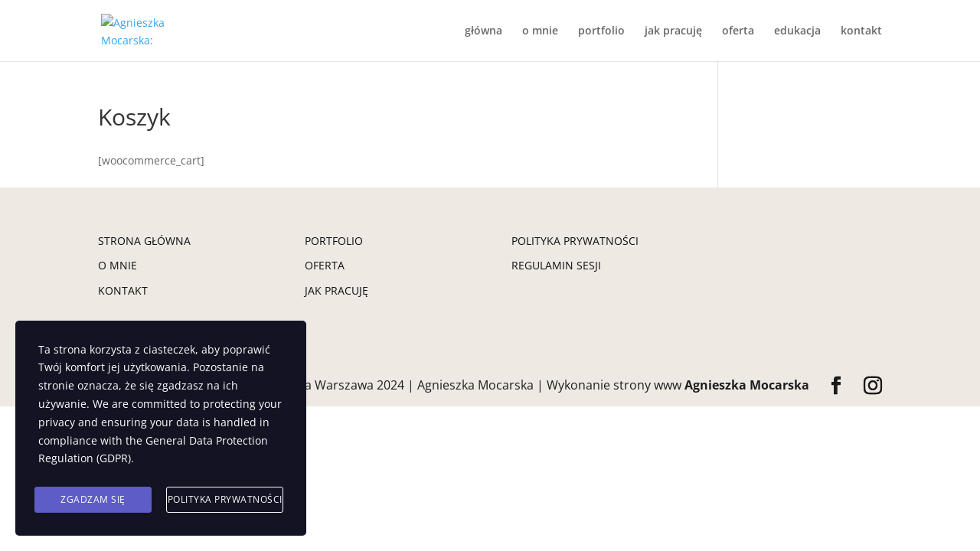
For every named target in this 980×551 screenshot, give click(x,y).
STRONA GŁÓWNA (144, 241)
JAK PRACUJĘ (336, 290)
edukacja (797, 31)
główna (483, 31)
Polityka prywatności (225, 499)
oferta (738, 31)
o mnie (540, 31)
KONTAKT (123, 290)
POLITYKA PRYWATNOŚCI (575, 241)
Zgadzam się (93, 499)
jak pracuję (673, 31)
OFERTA (325, 265)
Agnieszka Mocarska (747, 385)
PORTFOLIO (334, 241)
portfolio (601, 31)
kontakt (861, 31)
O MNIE (118, 265)
